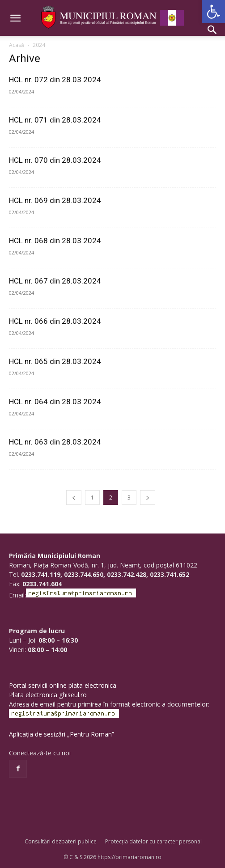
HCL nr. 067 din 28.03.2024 (55, 281)
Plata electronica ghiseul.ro (48, 695)
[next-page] (148, 498)
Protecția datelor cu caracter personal (153, 841)
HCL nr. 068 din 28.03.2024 (55, 241)
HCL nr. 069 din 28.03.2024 (55, 200)
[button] (213, 12)
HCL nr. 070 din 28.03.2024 (55, 160)
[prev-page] (74, 498)
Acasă (17, 45)
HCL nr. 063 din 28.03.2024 (55, 442)
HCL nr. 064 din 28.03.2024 (55, 402)
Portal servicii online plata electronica (63, 685)
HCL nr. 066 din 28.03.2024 (55, 321)
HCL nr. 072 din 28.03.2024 (55, 80)
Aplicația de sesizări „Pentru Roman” (62, 734)
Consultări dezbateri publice (61, 841)
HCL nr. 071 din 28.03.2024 (55, 120)
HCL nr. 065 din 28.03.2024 (55, 361)
